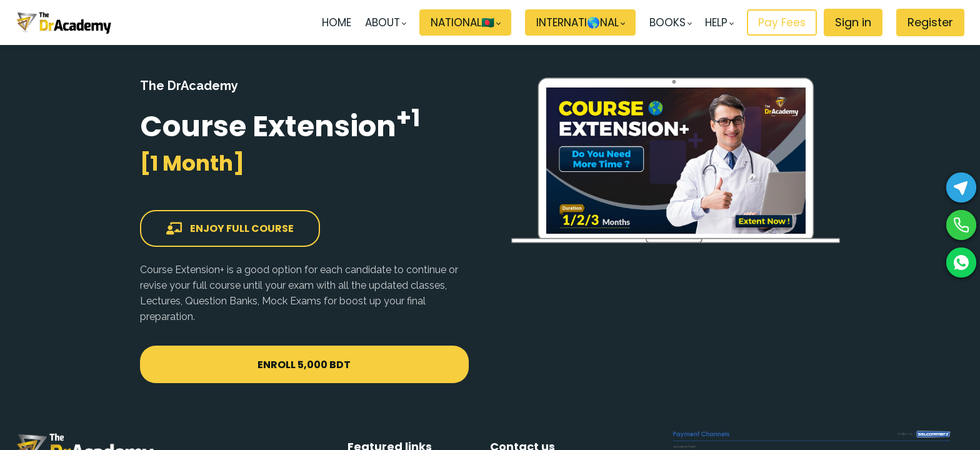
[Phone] (961, 225)
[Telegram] (961, 187)
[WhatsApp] (961, 262)
